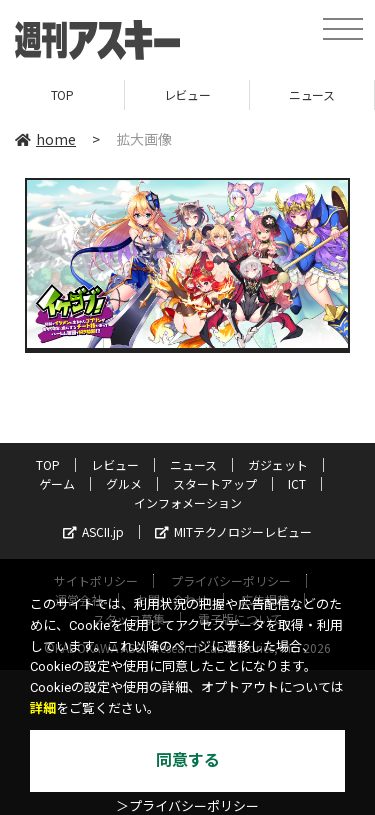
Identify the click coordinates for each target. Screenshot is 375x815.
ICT (297, 483)
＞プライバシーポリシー (187, 806)
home (45, 139)
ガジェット (278, 464)
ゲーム (57, 483)
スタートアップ (215, 483)
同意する (188, 760)
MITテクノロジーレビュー (233, 531)
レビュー (187, 94)
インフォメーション (188, 502)
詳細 (43, 708)
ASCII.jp (93, 531)
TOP (62, 94)
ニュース (311, 94)
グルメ (124, 483)
